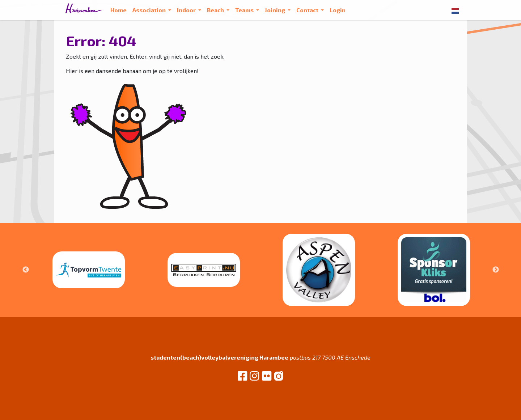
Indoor (187, 10)
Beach (216, 10)
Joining (276, 10)
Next (496, 270)
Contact (308, 10)
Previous (26, 270)
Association (150, 10)
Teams (245, 10)
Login (338, 10)
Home (118, 10)
